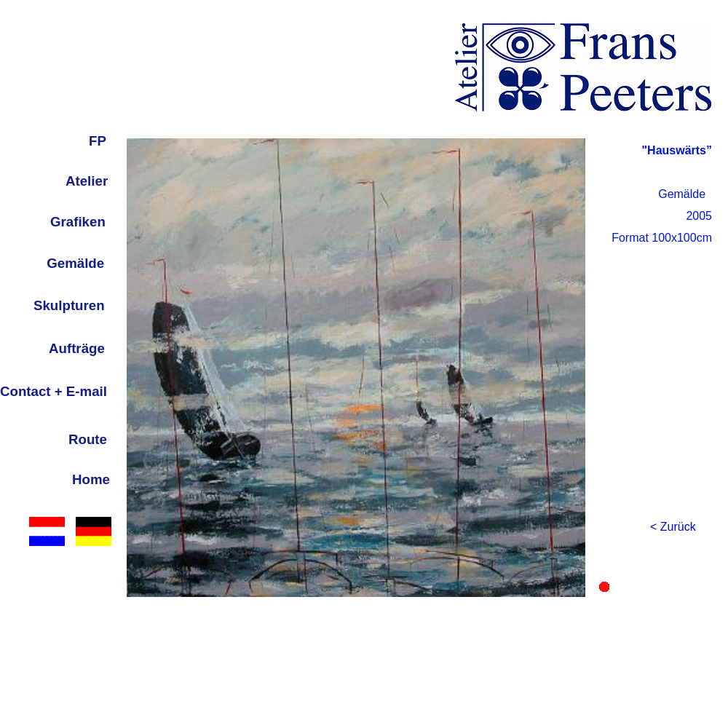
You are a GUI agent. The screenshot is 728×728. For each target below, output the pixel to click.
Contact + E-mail (54, 391)
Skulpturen (69, 305)
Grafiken (78, 222)
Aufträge (77, 348)
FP (98, 141)
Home (91, 479)
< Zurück (673, 527)
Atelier (87, 181)
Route (88, 439)
